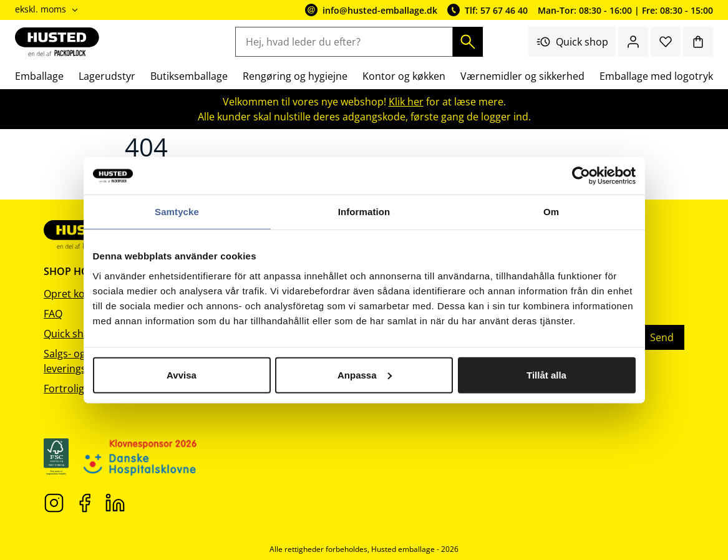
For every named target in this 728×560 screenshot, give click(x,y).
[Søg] (468, 42)
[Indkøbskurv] (698, 42)
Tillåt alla (546, 374)
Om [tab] (551, 212)
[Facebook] (85, 502)
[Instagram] (54, 502)
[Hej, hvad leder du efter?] (344, 42)
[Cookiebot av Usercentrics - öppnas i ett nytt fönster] (581, 176)
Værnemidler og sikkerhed (522, 76)
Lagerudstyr (107, 76)
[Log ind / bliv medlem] (633, 42)
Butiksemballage (189, 76)
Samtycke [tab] (177, 212)
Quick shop (572, 42)
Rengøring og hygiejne (295, 76)
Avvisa (182, 374)
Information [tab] (364, 212)
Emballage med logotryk (656, 76)
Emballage (39, 76)
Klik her (406, 102)
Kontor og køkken (404, 76)
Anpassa (365, 374)
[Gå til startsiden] (57, 42)
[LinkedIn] (115, 502)
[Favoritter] (666, 42)
